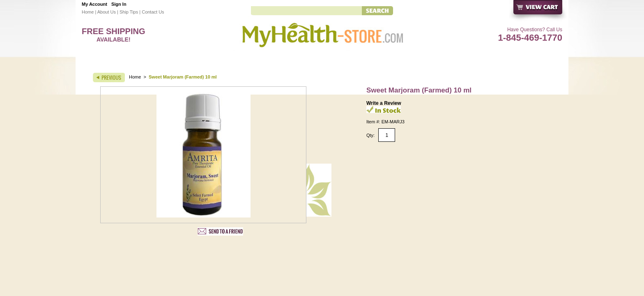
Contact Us (153, 12)
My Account (94, 4)
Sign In (119, 4)
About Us (107, 12)
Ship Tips (129, 12)
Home (88, 12)
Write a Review (384, 103)
